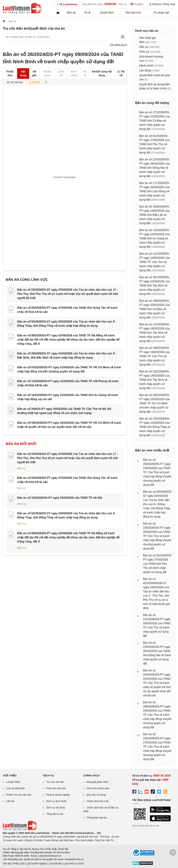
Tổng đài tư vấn (55, 814)
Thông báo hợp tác (97, 818)
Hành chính (146, 66)
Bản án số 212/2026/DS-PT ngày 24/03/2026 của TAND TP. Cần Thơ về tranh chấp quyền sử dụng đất (155, 262)
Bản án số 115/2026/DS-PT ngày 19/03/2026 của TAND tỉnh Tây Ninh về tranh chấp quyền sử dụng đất (155, 333)
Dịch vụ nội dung (56, 808)
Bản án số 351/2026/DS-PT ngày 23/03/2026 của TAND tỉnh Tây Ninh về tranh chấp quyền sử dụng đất (155, 286)
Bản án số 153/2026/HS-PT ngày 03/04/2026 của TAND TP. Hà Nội (60, 498)
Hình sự (22, 504)
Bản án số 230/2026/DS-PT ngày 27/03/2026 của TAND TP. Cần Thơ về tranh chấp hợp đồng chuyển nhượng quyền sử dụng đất (157, 747)
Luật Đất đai (55, 863)
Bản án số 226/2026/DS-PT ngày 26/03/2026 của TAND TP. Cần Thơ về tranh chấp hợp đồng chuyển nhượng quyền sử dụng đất (157, 536)
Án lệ (88, 13)
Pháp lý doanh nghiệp (58, 795)
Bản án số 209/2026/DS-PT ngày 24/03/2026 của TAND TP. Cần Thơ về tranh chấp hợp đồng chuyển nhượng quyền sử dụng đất (157, 715)
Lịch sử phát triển (16, 788)
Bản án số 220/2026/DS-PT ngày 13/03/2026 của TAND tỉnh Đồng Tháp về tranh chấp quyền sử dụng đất (155, 427)
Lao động (145, 70)
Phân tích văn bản (56, 788)
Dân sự (21, 468)
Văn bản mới (133, 13)
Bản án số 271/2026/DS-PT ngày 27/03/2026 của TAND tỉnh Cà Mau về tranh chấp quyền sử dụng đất (155, 121)
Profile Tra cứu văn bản (19, 795)
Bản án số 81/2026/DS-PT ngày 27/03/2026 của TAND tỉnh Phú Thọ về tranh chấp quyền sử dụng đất (154, 144)
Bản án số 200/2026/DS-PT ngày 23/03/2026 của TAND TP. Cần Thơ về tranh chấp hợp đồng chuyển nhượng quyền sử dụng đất (157, 472)
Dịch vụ (123, 4)
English (137, 4)
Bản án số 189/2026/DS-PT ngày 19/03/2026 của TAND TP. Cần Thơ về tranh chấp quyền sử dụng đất (155, 356)
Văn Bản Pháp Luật (13, 863)
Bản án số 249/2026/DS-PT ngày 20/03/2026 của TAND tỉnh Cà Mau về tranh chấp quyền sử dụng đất (155, 309)
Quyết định (107, 13)
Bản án (71, 13)
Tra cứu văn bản (55, 782)
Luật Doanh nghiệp (36, 863)
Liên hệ (10, 801)
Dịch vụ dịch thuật (56, 801)
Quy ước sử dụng (96, 795)
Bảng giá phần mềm (98, 782)
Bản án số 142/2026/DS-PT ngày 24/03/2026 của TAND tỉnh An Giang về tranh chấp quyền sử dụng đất (155, 238)
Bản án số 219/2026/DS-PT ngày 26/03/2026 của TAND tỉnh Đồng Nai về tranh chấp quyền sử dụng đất (155, 168)
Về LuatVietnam (67, 5)
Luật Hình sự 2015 (74, 863)
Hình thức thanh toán (98, 788)
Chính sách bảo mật (98, 801)
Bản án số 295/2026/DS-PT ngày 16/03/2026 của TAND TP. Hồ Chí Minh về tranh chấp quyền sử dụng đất (155, 403)
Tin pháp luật (161, 13)
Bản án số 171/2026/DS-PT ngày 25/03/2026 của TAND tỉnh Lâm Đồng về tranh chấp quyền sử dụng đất (155, 191)
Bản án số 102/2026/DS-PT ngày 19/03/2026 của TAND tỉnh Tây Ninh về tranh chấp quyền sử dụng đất (155, 380)
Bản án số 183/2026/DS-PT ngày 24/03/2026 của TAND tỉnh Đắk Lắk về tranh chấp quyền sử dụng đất (155, 215)
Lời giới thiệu (13, 782)
